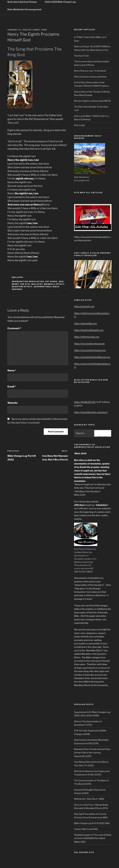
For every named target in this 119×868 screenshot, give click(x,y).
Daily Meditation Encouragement (24, 9)
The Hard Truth (82, 56)
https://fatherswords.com (87, 337)
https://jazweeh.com (84, 306)
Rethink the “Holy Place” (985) (89, 799)
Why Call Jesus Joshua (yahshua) (90, 77)
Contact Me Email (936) (86, 829)
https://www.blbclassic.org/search (91, 412)
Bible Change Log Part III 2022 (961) (92, 823)
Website (12, 403)
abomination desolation (28, 281)
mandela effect (54, 284)
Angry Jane (40, 30)
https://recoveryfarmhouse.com (90, 350)
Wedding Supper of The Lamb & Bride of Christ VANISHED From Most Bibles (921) (93, 838)
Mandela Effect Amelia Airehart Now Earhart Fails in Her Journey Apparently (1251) (92, 753)
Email (12, 387)
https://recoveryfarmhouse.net (89, 344)
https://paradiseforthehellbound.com (92, 357)
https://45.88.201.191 (85, 402)
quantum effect (22, 287)
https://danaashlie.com (85, 323)
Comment (14, 328)
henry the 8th (21, 284)
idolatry (18, 277)
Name (12, 370)
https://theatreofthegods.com (89, 330)
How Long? (80, 125)
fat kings (51, 281)
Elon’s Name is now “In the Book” (90, 71)
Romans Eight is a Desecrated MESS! (92, 101)
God (61, 281)
